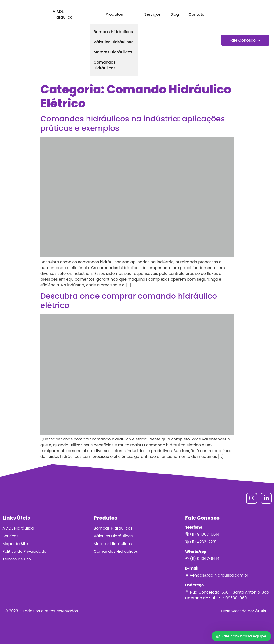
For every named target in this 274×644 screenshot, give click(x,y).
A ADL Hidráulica (63, 14)
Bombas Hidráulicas (113, 32)
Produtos (114, 14)
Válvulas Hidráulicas (113, 42)
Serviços (152, 14)
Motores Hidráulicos (113, 52)
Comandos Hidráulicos (105, 65)
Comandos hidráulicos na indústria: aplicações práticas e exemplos (133, 123)
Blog (175, 14)
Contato (196, 14)
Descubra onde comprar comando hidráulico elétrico (129, 301)
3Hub (260, 611)
